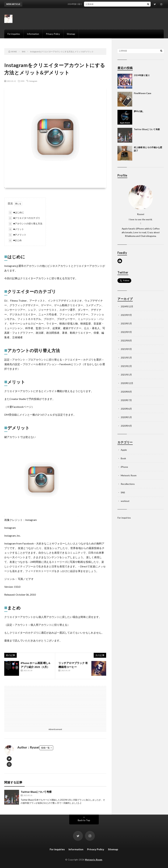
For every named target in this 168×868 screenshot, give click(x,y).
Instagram (33, 81)
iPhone (124, 467)
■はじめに (16, 213)
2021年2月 (126, 366)
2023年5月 (126, 323)
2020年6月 (126, 409)
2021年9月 (126, 349)
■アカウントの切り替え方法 (25, 224)
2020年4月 (126, 426)
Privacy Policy (53, 34)
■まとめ (15, 240)
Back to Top (84, 820)
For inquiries (14, 34)
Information (33, 34)
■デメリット (17, 235)
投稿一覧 (45, 748)
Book (123, 458)
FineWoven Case (143, 93)
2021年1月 (126, 375)
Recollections (128, 484)
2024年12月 (127, 306)
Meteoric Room (129, 475)
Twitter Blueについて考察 (36, 792)
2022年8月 (126, 340)
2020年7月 (126, 400)
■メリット (16, 229)
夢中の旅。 (139, 111)
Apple (124, 450)
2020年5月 (126, 417)
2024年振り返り (79, 4)
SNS (23, 81)
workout (125, 501)
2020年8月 (126, 392)
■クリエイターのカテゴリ (24, 218)
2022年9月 (126, 332)
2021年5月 (126, 358)
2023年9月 (126, 315)
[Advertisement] (30, 706)
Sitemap (71, 34)
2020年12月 (127, 383)
